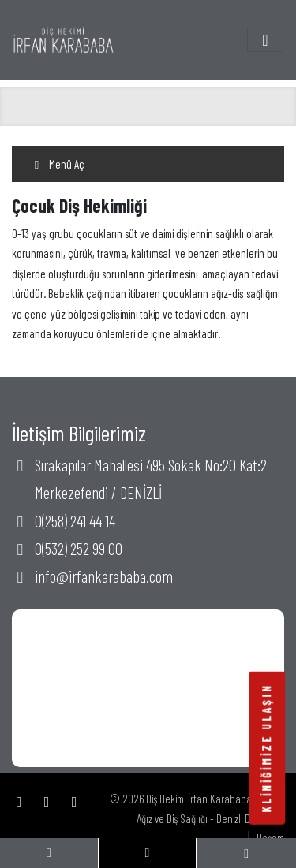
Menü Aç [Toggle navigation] (58, 164)
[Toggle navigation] (265, 40)
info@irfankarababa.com (104, 576)
